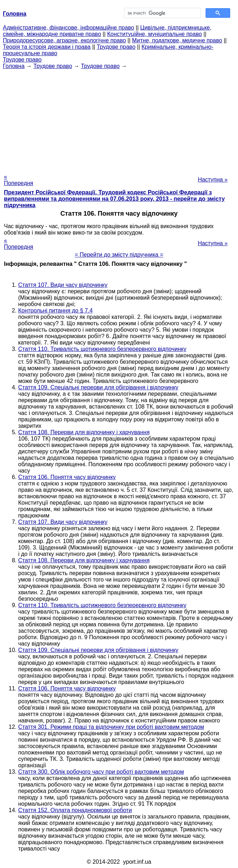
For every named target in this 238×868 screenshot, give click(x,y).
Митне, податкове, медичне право (177, 40)
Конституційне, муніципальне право (155, 34)
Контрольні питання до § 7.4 (55, 311)
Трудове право (116, 47)
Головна (14, 66)
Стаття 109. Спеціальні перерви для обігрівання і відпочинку (98, 387)
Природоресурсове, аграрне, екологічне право (64, 40)
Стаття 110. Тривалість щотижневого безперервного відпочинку (102, 349)
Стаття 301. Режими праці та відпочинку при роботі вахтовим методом (111, 727)
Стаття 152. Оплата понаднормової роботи (75, 810)
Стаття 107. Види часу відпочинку (63, 285)
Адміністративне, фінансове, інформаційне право (68, 28)
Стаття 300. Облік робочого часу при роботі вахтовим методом (101, 772)
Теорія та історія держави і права (47, 47)
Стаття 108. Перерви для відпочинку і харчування (84, 432)
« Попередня (19, 180)
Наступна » (213, 180)
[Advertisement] (119, 119)
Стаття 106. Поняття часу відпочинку (67, 477)
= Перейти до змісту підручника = (119, 255)
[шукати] (162, 13)
